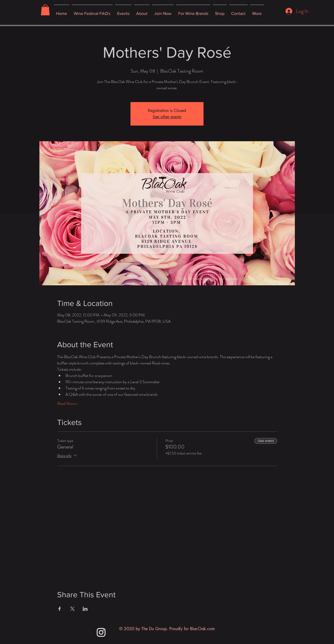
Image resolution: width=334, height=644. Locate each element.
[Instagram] (101, 632)
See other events (167, 117)
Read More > (67, 404)
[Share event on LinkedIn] (85, 609)
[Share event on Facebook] (60, 609)
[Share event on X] (72, 609)
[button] (45, 10)
